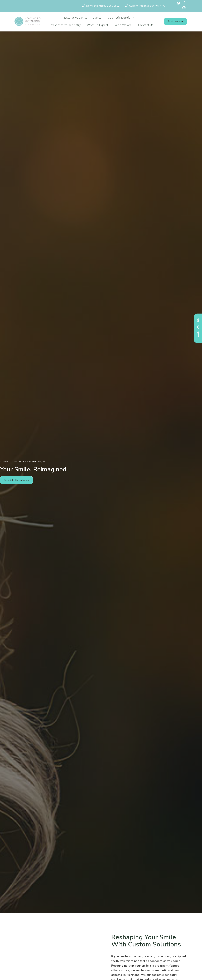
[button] (175, 21)
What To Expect (98, 25)
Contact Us (146, 25)
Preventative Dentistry (65, 25)
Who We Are (123, 25)
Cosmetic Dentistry (121, 18)
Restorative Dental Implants (82, 18)
